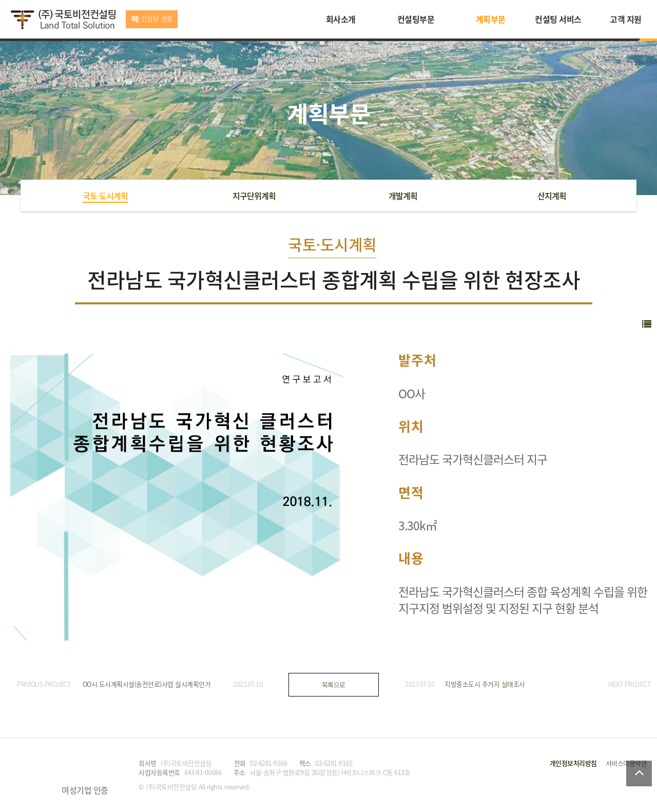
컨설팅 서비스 (558, 19)
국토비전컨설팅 (63, 20)
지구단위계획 (254, 196)
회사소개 (341, 19)
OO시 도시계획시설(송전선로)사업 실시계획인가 (147, 684)
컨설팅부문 (416, 19)
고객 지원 (626, 19)
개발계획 (403, 196)
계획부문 (491, 19)
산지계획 (552, 196)
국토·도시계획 (105, 196)
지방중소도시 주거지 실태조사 (485, 684)
